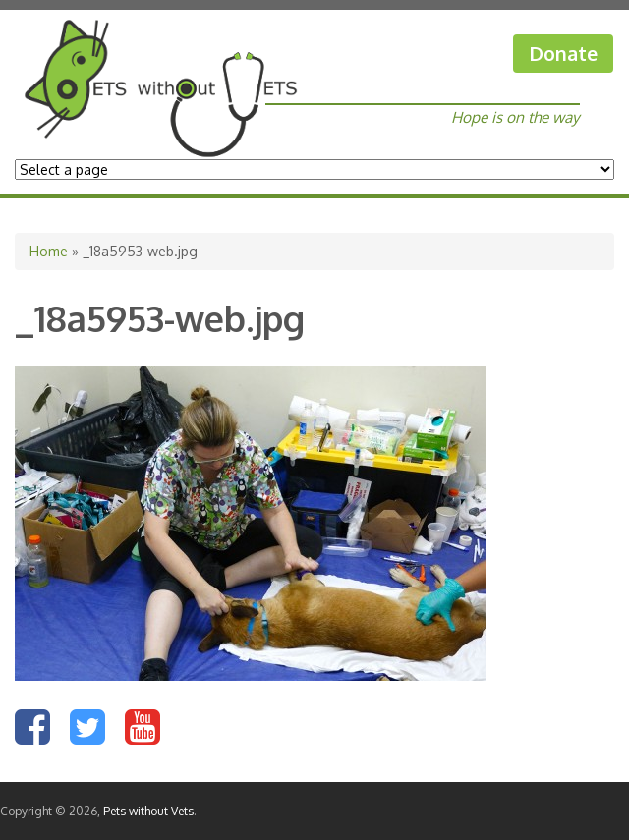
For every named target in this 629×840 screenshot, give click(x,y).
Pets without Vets (148, 811)
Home (49, 251)
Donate (563, 54)
